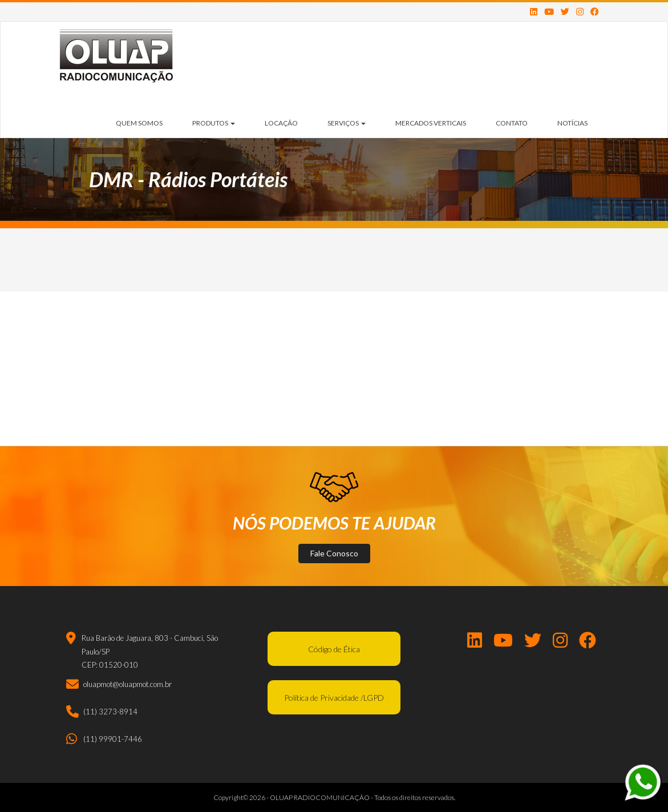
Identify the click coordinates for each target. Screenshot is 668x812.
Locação (281, 123)
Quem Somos (139, 123)
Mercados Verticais (431, 123)
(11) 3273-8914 (110, 712)
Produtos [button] (214, 123)
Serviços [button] (347, 123)
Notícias (572, 123)
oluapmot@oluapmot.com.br (127, 684)
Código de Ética (334, 649)
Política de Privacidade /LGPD (334, 698)
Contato (512, 123)
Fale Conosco (334, 553)
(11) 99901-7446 (113, 739)
